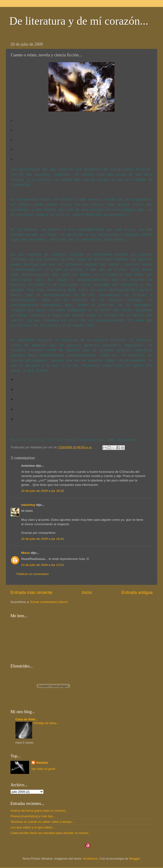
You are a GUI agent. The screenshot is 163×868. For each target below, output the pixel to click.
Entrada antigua (137, 592)
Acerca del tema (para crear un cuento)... (39, 811)
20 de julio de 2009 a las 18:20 (43, 491)
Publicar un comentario (33, 574)
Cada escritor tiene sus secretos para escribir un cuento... (51, 833)
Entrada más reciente (31, 592)
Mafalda (42, 763)
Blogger (135, 859)
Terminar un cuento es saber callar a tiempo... (42, 822)
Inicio (87, 592)
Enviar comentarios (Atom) (49, 602)
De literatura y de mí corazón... (79, 21)
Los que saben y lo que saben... (33, 827)
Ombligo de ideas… (46, 723)
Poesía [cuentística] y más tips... (33, 816)
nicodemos (90, 859)
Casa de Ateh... (27, 719)
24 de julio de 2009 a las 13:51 (43, 565)
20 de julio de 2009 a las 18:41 (43, 539)
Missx (26, 553)
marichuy (28, 505)
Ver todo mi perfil (43, 769)
